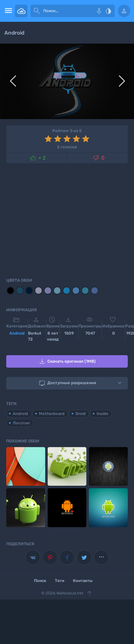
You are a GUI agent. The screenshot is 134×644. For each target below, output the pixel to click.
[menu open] (7, 11)
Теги (60, 581)
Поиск (40, 581)
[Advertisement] (67, 219)
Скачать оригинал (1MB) (67, 361)
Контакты (83, 581)
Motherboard (52, 414)
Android (17, 333)
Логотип (21, 423)
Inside (103, 414)
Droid (81, 414)
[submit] (37, 11)
